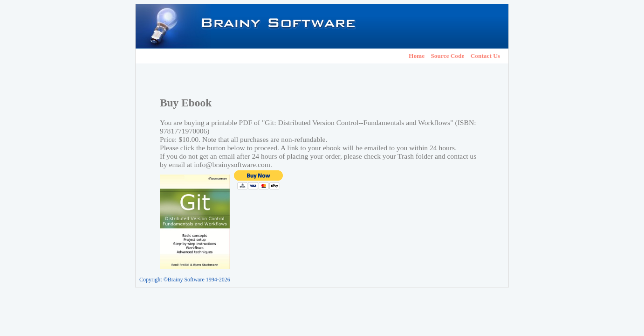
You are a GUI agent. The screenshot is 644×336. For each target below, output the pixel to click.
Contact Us (485, 56)
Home (417, 56)
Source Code (447, 56)
